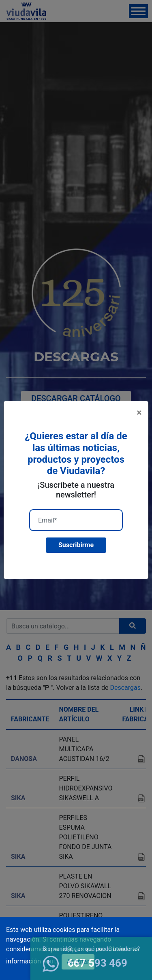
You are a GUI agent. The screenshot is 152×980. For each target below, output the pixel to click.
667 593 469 (85, 963)
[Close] (139, 413)
